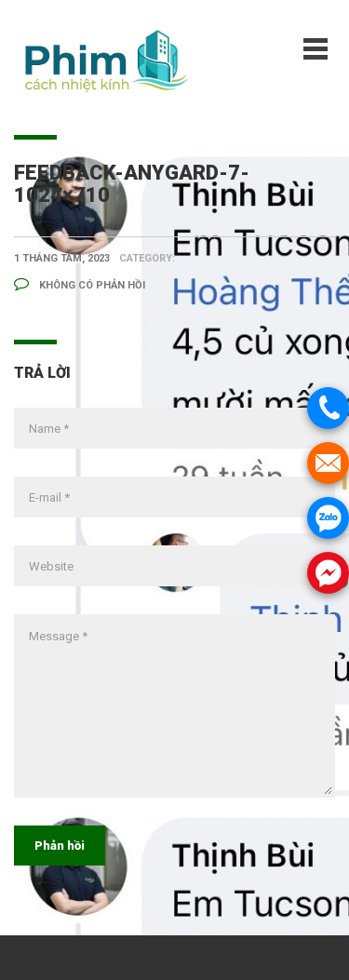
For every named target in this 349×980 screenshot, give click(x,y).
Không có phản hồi (80, 285)
